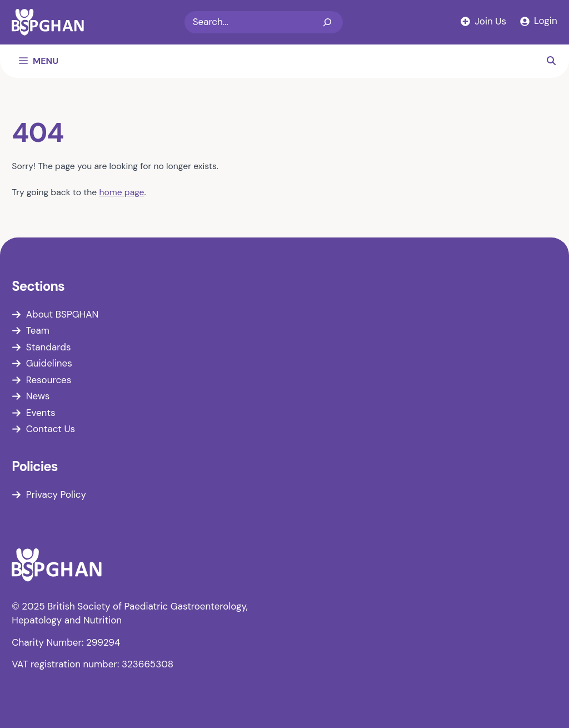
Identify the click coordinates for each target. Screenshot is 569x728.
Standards (49, 347)
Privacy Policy (56, 494)
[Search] (327, 22)
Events (41, 413)
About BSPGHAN (62, 314)
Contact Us (51, 429)
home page (121, 192)
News (38, 396)
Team (38, 330)
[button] (551, 61)
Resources (49, 380)
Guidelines (49, 363)
